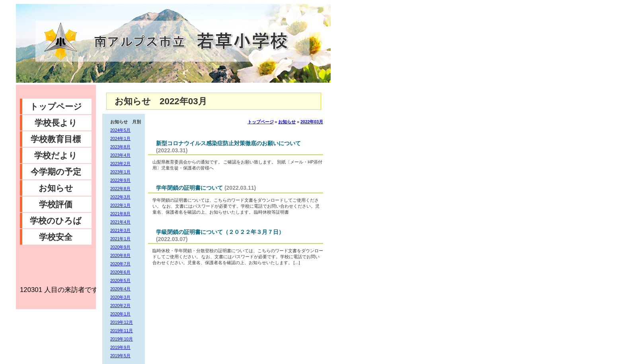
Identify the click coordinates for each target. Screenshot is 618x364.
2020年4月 (120, 289)
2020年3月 (120, 297)
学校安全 (56, 237)
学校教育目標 (56, 139)
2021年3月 (120, 230)
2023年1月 (120, 172)
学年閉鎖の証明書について (189, 188)
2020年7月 (120, 264)
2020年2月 (120, 306)
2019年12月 (122, 322)
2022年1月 (120, 205)
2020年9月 (120, 247)
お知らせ (56, 188)
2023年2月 (120, 164)
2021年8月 (120, 214)
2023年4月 (120, 155)
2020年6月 (120, 272)
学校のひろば (56, 221)
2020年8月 (120, 255)
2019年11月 (122, 331)
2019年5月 (120, 356)
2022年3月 (120, 197)
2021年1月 (120, 239)
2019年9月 (120, 347)
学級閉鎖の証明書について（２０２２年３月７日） (220, 232)
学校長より (56, 123)
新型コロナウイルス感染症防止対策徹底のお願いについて (228, 143)
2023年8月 (120, 147)
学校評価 (56, 204)
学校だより (56, 155)
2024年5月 (120, 130)
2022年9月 (120, 180)
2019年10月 (122, 339)
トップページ (56, 106)
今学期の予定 (56, 172)
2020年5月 (120, 280)
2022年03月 (312, 122)
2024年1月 (120, 138)
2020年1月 (120, 314)
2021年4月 (120, 222)
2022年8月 (120, 189)
